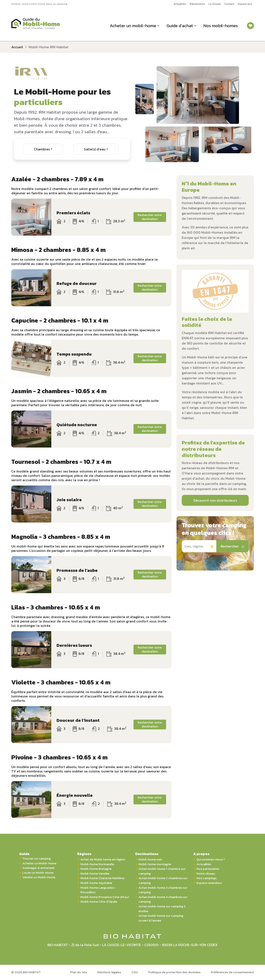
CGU (135, 972)
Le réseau (215, 4)
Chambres (42, 149)
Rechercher (232, 546)
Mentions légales (109, 972)
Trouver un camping (37, 859)
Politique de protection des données (174, 972)
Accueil (17, 47)
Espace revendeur (209, 883)
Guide (24, 854)
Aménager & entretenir (38, 868)
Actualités (180, 4)
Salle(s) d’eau (95, 149)
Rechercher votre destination (150, 217)
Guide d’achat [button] (180, 26)
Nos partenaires (208, 869)
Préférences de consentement (232, 972)
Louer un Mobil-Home (38, 873)
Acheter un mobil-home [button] (133, 26)
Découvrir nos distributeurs (215, 500)
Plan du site (79, 972)
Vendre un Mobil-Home (39, 877)
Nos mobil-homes (221, 26)
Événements (197, 4)
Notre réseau (206, 874)
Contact (229, 4)
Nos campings (207, 878)
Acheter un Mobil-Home (39, 863)
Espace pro (245, 4)
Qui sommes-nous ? (211, 859)
